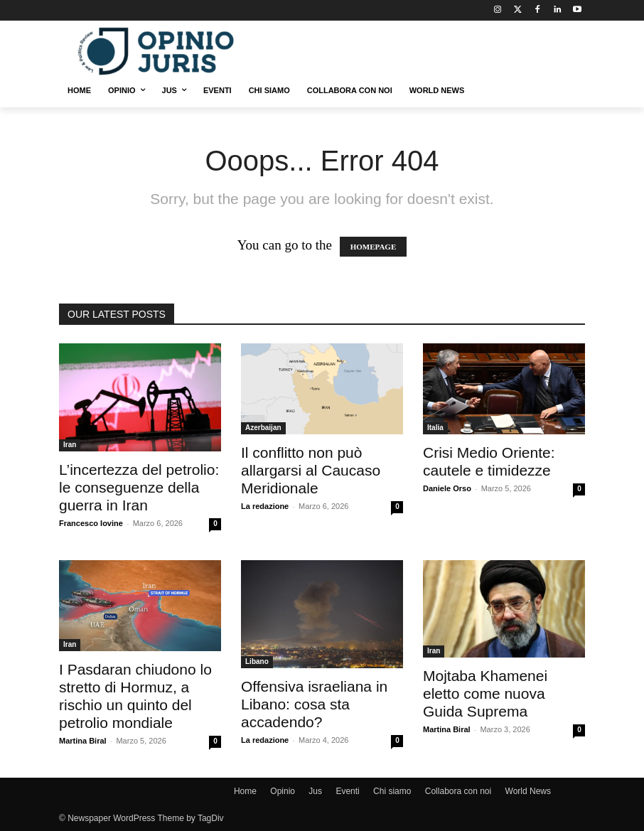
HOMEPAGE (374, 247)
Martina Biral (83, 741)
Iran (70, 445)
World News (528, 791)
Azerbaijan (263, 428)
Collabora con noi (458, 791)
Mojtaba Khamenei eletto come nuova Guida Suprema (485, 693)
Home (245, 791)
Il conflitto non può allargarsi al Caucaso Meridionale (311, 470)
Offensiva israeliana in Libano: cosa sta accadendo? (314, 704)
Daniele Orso (447, 488)
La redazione (265, 506)
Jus (315, 791)
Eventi (347, 791)
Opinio (283, 791)
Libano (257, 661)
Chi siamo (392, 791)
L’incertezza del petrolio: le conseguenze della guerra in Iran (139, 487)
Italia (435, 428)
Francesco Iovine (91, 523)
